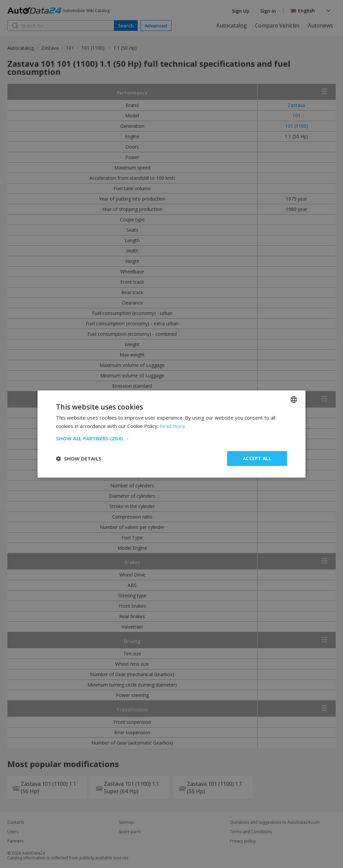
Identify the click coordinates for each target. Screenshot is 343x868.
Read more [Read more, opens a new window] (173, 426)
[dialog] (171, 434)
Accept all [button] (257, 458)
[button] (171, 438)
